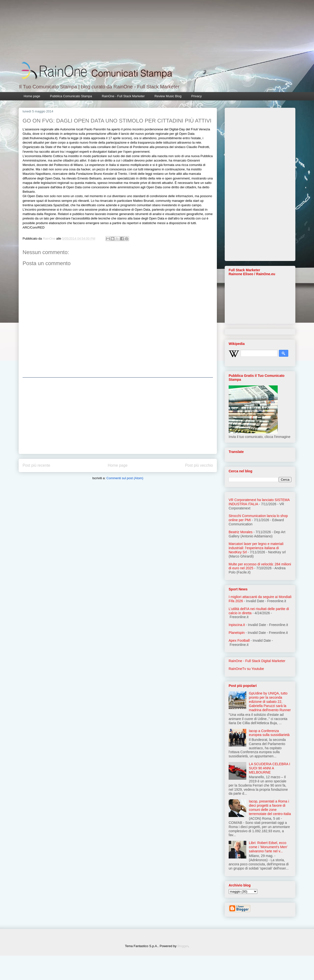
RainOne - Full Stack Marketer (123, 96)
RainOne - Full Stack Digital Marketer (257, 661)
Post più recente (36, 465)
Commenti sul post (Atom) (125, 478)
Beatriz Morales (241, 532)
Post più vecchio (199, 465)
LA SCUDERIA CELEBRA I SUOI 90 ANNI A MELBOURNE (270, 768)
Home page (32, 96)
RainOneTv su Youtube (246, 669)
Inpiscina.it (237, 625)
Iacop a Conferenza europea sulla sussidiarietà (269, 733)
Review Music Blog (168, 96)
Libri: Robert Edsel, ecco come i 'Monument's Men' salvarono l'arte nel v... (268, 847)
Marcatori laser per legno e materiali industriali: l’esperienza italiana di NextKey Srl (256, 548)
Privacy (197, 96)
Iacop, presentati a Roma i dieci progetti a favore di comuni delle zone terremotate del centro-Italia (270, 807)
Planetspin (237, 633)
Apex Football (239, 640)
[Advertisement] (118, 416)
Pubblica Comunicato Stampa (71, 96)
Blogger (183, 946)
